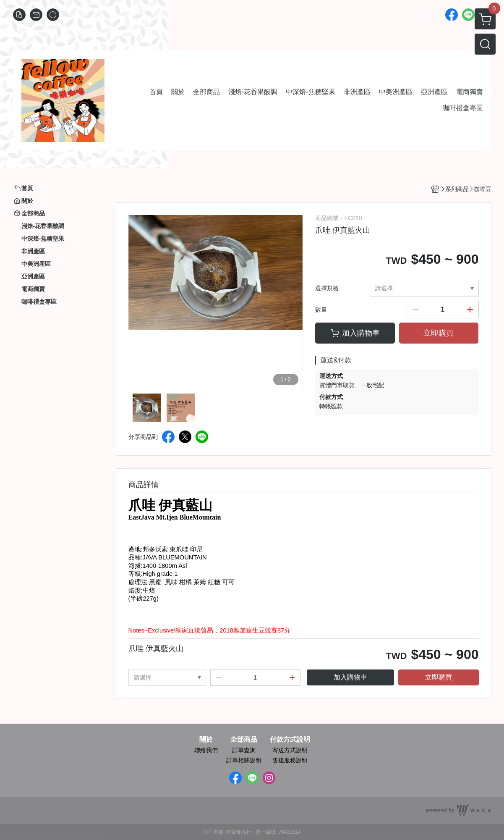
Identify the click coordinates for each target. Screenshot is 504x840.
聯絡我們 (206, 750)
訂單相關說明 (244, 760)
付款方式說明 (290, 740)
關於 (206, 740)
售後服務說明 (290, 760)
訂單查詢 (244, 750)
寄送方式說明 (290, 750)
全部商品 (244, 740)
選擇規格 (327, 288)
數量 (321, 310)
